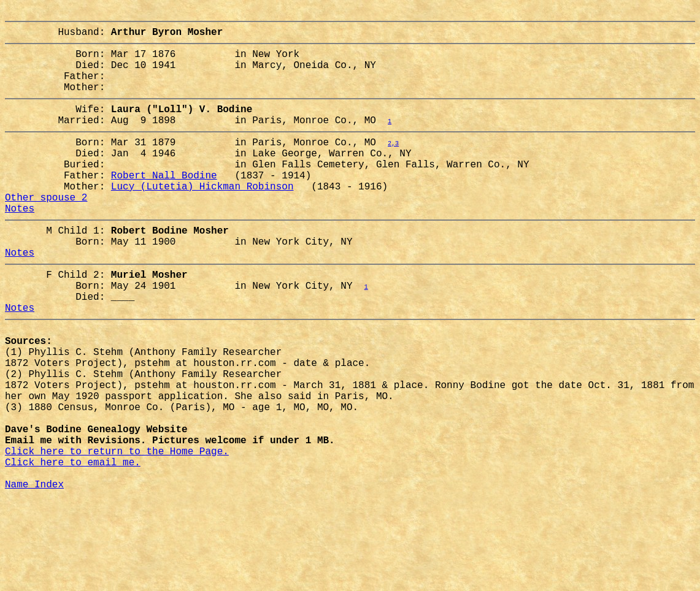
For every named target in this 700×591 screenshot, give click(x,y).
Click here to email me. (73, 547)
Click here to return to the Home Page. (117, 534)
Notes (20, 245)
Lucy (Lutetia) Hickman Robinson (202, 218)
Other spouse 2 (46, 231)
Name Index (34, 574)
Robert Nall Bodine (164, 204)
